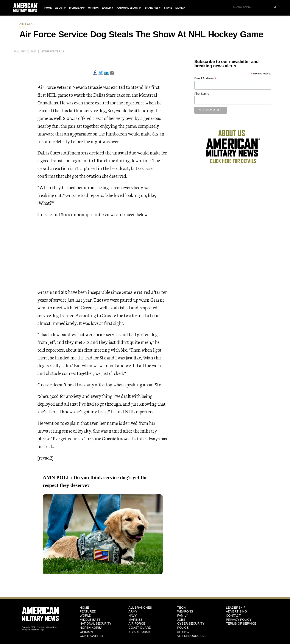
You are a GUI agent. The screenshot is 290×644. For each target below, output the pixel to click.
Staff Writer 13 (53, 52)
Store (168, 8)
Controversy (92, 636)
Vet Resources (190, 636)
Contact (233, 616)
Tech (181, 608)
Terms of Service (241, 624)
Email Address (205, 78)
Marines (136, 620)
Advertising (236, 611)
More (179, 8)
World (106, 8)
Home (48, 8)
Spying (183, 632)
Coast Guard (140, 628)
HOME (84, 608)
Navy (133, 616)
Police (183, 628)
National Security (129, 8)
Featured (88, 611)
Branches (152, 8)
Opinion (93, 8)
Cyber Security (191, 624)
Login (42, 630)
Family (182, 616)
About (59, 8)
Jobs (181, 620)
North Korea (91, 628)
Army (133, 611)
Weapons (185, 611)
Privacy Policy (239, 620)
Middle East (90, 620)
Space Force (139, 632)
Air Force (27, 24)
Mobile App (77, 8)
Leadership (236, 608)
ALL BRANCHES (140, 608)
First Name (202, 94)
